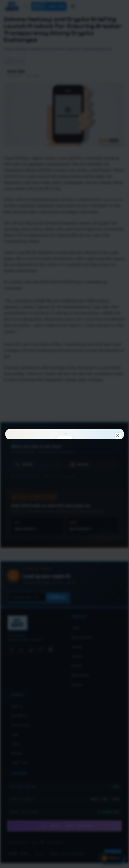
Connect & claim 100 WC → (38, 491)
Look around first (91, 491)
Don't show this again (64, 514)
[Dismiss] (118, 353)
